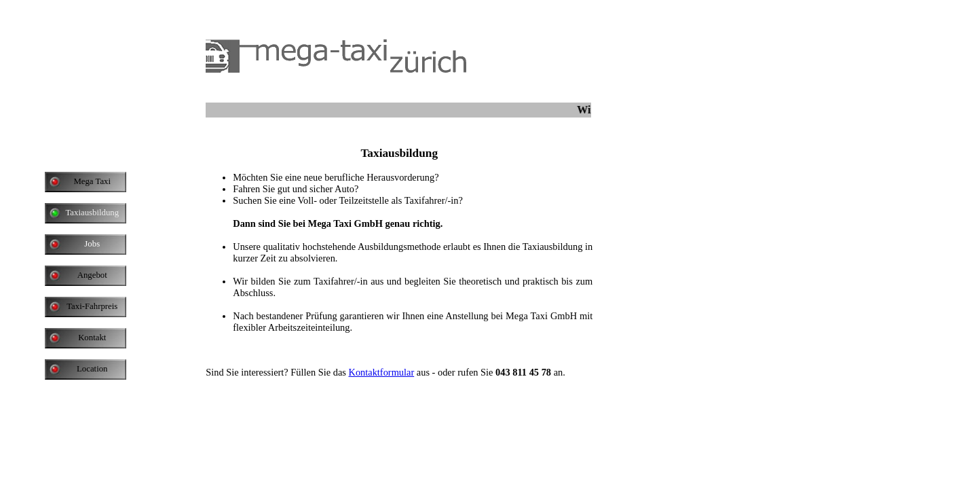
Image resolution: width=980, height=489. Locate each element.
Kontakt (92, 338)
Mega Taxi (92, 181)
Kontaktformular (381, 372)
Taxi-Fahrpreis (92, 306)
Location (92, 369)
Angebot (92, 275)
